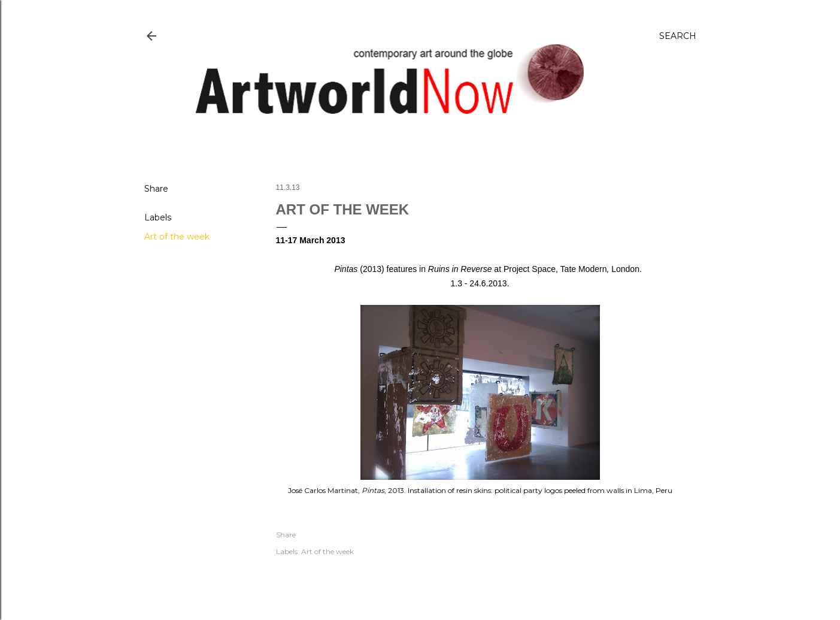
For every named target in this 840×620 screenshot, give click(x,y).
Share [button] (156, 189)
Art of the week (177, 237)
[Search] (678, 36)
